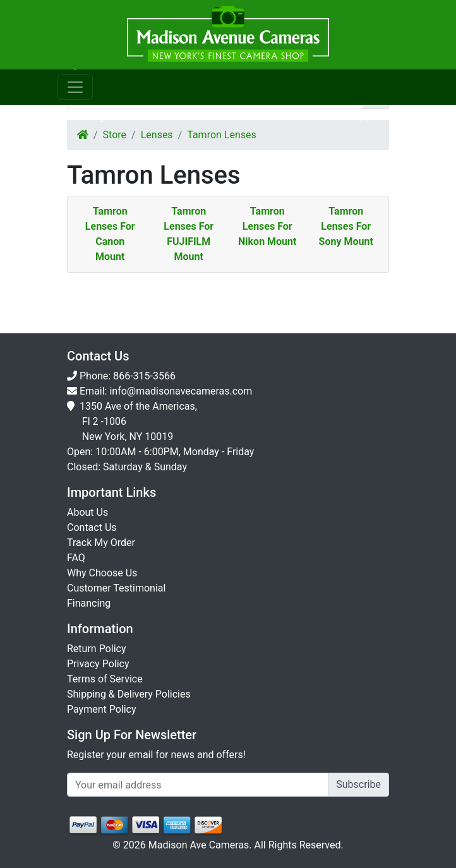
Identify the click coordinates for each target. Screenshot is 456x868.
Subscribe (358, 784)
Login (100, 117)
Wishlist (271, 117)
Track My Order (101, 543)
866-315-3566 (144, 376)
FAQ (76, 558)
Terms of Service (105, 679)
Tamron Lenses (222, 135)
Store (115, 135)
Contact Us (92, 527)
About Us (87, 512)
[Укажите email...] (198, 785)
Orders (186, 117)
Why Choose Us (102, 573)
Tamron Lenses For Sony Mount (346, 226)
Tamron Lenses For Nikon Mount (267, 226)
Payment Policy (102, 709)
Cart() (356, 117)
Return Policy (96, 649)
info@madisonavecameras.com (181, 391)
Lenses (157, 135)
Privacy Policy (98, 664)
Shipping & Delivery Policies (129, 694)
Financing (89, 603)
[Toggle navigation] (75, 87)
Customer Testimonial (116, 588)
